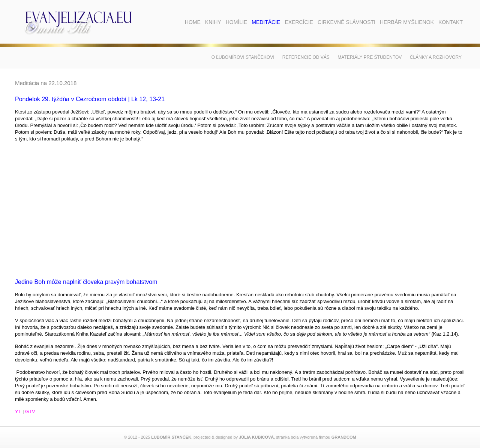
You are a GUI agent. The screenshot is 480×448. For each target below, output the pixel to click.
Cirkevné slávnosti (346, 22)
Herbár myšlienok (407, 22)
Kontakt (451, 22)
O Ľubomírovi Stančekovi (243, 57)
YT (18, 411)
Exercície (299, 22)
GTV (30, 411)
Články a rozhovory (436, 57)
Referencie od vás (306, 57)
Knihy (213, 22)
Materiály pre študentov (370, 57)
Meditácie (266, 22)
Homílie (237, 22)
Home (193, 22)
